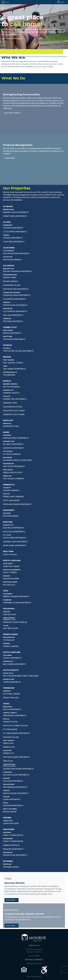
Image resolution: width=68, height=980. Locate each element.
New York (8, 551)
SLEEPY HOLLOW (10, 555)
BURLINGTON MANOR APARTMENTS (18, 271)
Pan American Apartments (15, 787)
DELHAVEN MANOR (11, 516)
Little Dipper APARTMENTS (15, 232)
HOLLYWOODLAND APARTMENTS (16, 253)
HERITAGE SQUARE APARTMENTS (17, 757)
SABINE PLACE (9, 747)
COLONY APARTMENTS (12, 658)
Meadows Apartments (13, 849)
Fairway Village (10, 722)
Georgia (7, 345)
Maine (6, 432)
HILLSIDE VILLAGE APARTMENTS (16, 775)
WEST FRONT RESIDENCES (14, 466)
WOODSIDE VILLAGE (11, 737)
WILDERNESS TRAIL (11, 426)
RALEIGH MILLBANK (11, 579)
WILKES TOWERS (10, 572)
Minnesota (9, 485)
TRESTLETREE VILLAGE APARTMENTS (18, 351)
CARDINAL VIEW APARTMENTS (15, 542)
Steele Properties (34, 963)
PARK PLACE (8, 761)
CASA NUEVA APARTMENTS (14, 339)
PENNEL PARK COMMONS (13, 497)
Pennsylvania (10, 634)
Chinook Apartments (13, 238)
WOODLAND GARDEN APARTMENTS (17, 504)
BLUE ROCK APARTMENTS (13, 528)
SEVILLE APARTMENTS (12, 709)
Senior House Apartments (15, 855)
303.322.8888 (34, 956)
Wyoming (8, 861)
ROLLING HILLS (9, 585)
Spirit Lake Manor (11, 500)
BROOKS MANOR (10, 812)
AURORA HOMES (10, 277)
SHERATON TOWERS (11, 566)
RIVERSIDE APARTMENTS (13, 806)
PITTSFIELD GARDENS (12, 454)
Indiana (7, 357)
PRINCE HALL (8, 743)
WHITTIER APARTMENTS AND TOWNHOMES (21, 676)
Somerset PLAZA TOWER (14, 414)
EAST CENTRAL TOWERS (13, 363)
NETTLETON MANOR (11, 387)
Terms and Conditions (34, 977)
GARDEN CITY (9, 753)
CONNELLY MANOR (11, 646)
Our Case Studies (13, 113)
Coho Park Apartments (14, 242)
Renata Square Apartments (16, 793)
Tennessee (9, 688)
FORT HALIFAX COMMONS (13, 479)
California (9, 248)
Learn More (11, 158)
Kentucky (8, 420)
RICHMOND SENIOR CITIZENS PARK (17, 460)
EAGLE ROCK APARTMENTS (14, 532)
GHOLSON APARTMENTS (13, 781)
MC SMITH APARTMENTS (13, 444)
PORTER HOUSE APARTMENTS (15, 305)
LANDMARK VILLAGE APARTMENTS (17, 603)
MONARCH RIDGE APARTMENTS (16, 212)
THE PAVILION (9, 640)
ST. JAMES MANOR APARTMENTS (16, 733)
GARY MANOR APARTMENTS (14, 369)
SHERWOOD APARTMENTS (14, 448)
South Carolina (12, 652)
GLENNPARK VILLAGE (12, 285)
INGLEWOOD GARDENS (12, 260)
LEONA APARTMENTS (12, 799)
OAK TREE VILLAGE (11, 628)
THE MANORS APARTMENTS (14, 299)
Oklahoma (9, 609)
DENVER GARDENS (11, 281)
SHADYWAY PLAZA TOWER (14, 411)
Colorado (9, 266)
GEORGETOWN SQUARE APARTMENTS (18, 769)
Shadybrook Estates (13, 407)
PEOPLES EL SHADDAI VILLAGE (15, 726)
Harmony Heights (11, 393)
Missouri (8, 522)
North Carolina (12, 561)
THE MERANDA (9, 375)
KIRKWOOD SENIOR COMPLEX (15, 622)
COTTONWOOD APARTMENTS (15, 311)
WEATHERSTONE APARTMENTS (16, 289)
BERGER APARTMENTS (12, 333)
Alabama (8, 206)
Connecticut (10, 327)
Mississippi (9, 510)
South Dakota (11, 670)
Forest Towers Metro (13, 835)
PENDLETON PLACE (11, 698)
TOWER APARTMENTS (12, 682)
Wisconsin (9, 829)
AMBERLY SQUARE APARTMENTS (16, 596)
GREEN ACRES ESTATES (13, 473)
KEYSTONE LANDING (11, 694)
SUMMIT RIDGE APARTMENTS (15, 216)
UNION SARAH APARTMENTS (15, 545)
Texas (6, 704)
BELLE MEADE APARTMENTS (14, 664)
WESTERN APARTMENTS (13, 321)
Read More (12, 900)
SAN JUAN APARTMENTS (13, 315)
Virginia (7, 818)
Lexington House (11, 823)
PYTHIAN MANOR (10, 729)
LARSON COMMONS (11, 490)
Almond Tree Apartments (15, 399)
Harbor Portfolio (11, 845)
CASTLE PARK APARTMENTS (14, 538)
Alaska (7, 222)
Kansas (7, 381)
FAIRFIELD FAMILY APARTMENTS (16, 438)
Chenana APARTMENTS (13, 228)
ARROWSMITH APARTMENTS (15, 716)
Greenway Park (10, 403)
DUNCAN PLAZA (9, 614)
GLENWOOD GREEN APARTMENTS (17, 295)
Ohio (6, 591)
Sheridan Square (11, 867)
